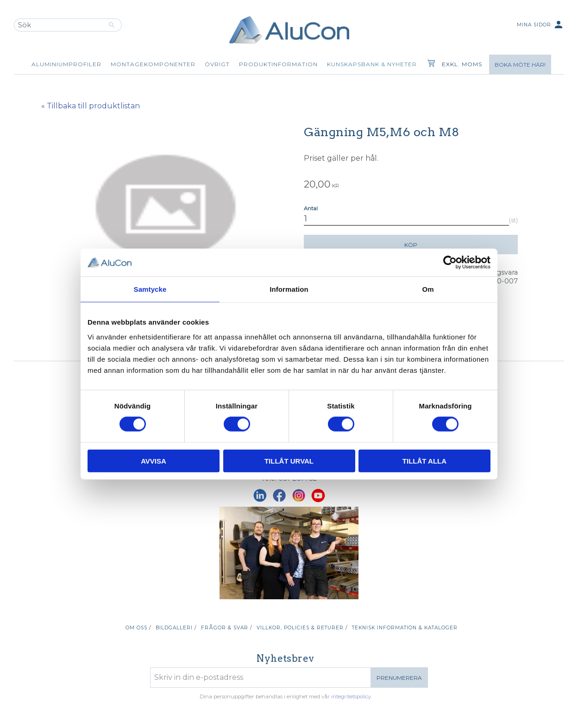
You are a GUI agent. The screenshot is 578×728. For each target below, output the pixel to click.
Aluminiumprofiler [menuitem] (66, 64)
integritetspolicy (351, 697)
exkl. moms (462, 64)
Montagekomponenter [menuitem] (153, 64)
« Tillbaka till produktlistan (91, 106)
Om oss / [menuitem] (138, 628)
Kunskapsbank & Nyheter (372, 64)
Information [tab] (289, 289)
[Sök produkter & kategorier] (58, 25)
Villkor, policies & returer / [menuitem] (302, 628)
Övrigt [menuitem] (217, 64)
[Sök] (112, 25)
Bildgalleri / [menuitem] (176, 628)
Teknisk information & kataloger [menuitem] (405, 628)
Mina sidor (540, 25)
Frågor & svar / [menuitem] (226, 628)
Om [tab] (428, 289)
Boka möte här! (520, 65)
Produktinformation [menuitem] (278, 64)
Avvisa (154, 461)
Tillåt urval (289, 461)
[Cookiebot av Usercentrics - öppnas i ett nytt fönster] (450, 263)
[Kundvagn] (429, 64)
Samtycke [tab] (150, 289)
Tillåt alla (424, 461)
